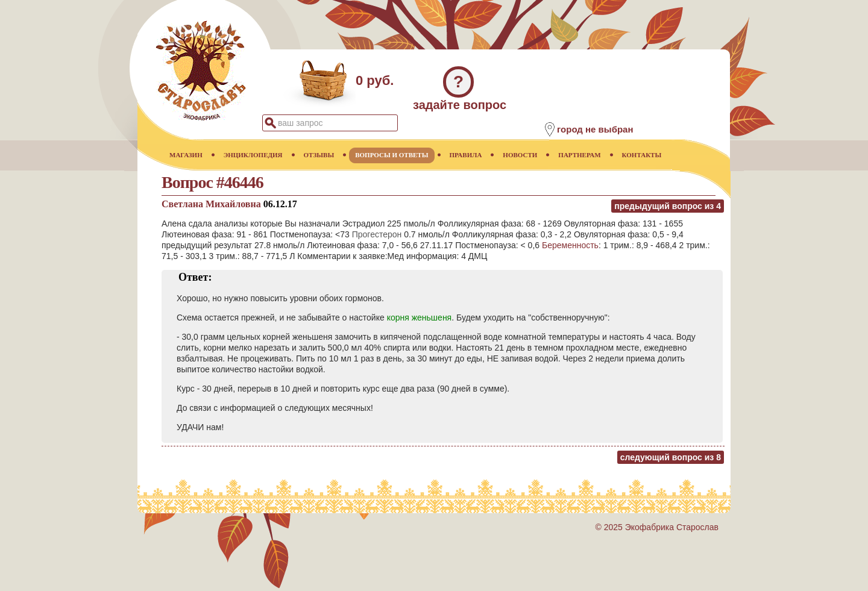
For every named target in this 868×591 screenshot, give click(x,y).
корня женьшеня (420, 317)
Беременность (570, 245)
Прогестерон (377, 234)
